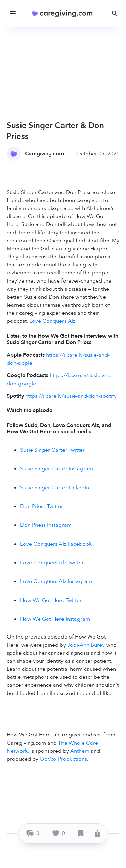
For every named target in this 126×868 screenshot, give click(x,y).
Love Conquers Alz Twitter (52, 563)
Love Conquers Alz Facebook (56, 544)
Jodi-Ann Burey (86, 645)
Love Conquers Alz (52, 321)
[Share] (97, 833)
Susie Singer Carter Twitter (52, 450)
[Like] (59, 833)
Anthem (80, 751)
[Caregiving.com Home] (64, 14)
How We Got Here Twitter (51, 600)
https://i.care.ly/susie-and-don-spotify (71, 396)
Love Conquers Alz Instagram (56, 581)
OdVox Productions (63, 759)
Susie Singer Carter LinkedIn (55, 488)
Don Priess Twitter (42, 506)
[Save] (81, 833)
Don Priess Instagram (46, 525)
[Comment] (33, 833)
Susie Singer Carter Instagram (57, 469)
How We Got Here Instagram (55, 619)
